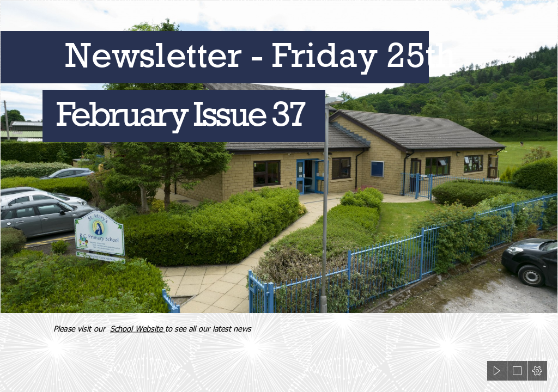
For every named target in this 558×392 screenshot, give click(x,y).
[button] (497, 371)
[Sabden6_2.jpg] (279, 157)
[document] (279, 196)
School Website (138, 328)
